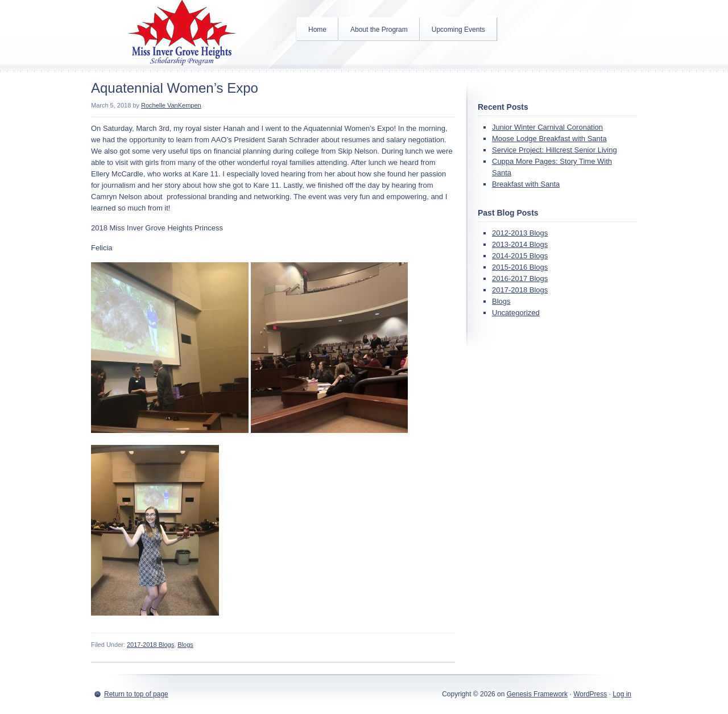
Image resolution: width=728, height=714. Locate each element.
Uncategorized (516, 313)
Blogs (185, 645)
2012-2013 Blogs (520, 233)
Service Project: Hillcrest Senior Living (555, 150)
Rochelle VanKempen (171, 105)
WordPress (590, 694)
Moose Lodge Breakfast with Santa (549, 139)
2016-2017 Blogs (520, 278)
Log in (622, 694)
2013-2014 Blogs (520, 244)
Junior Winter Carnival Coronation (547, 127)
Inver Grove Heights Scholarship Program (182, 34)
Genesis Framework (537, 694)
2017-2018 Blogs (150, 645)
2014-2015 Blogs (520, 256)
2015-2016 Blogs (520, 267)
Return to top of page (136, 694)
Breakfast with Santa (526, 184)
